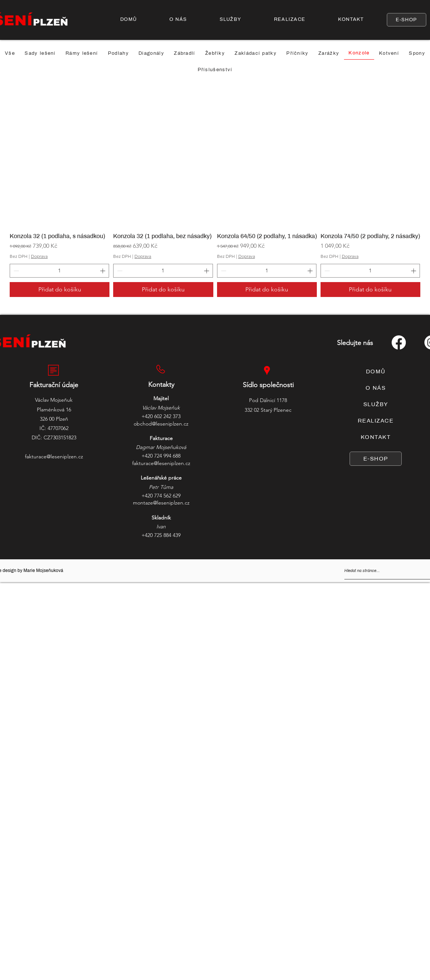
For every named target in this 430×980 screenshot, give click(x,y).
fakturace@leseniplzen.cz (54, 456)
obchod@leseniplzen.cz (161, 424)
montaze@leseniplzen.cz (161, 503)
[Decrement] (15, 271)
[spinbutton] (59, 271)
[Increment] (103, 271)
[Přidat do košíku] (60, 290)
